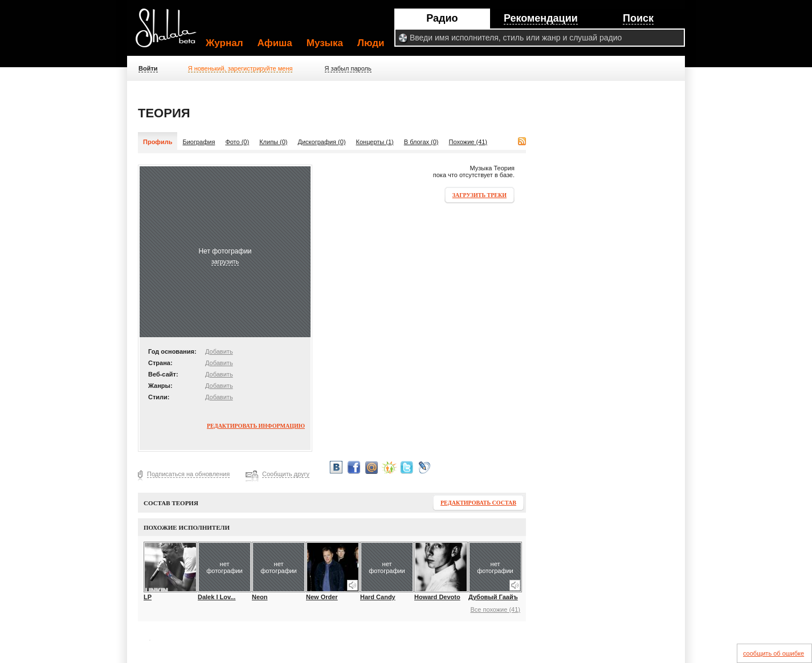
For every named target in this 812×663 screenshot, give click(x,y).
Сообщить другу (286, 474)
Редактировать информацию (256, 426)
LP (148, 597)
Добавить (219, 351)
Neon (260, 597)
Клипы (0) (273, 142)
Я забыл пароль (348, 68)
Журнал (225, 43)
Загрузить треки (480, 195)
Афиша (275, 43)
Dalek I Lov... (217, 597)
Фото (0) (237, 142)
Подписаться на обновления (188, 474)
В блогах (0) (421, 142)
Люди (371, 43)
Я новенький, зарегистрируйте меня (240, 68)
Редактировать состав (478, 503)
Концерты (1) (375, 142)
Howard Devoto (437, 597)
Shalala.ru (171, 32)
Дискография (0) (322, 142)
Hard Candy (378, 597)
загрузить (225, 261)
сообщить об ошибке (774, 653)
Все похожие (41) (495, 609)
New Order (322, 597)
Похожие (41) (468, 142)
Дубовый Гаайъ (493, 597)
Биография (199, 142)
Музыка (325, 43)
